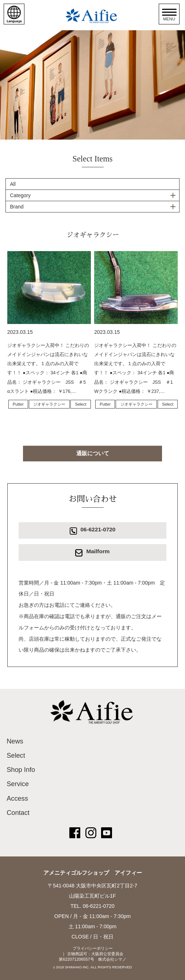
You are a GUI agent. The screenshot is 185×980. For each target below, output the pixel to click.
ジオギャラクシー (49, 404)
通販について (93, 453)
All (13, 184)
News (15, 741)
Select (80, 404)
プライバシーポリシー (93, 948)
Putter (18, 404)
